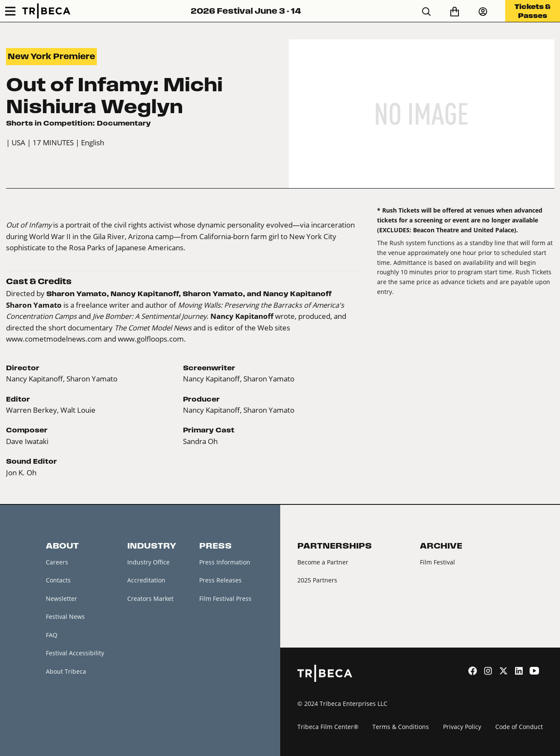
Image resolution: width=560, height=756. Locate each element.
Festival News (65, 616)
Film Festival (437, 562)
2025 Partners (317, 580)
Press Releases (220, 580)
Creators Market (150, 598)
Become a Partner (323, 562)
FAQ (52, 635)
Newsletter (61, 598)
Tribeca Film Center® (328, 727)
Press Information (225, 562)
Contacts (58, 580)
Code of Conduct (519, 727)
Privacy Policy (462, 727)
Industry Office (148, 562)
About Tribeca (66, 671)
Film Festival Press (225, 598)
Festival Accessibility (75, 653)
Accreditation (146, 580)
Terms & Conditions (401, 727)
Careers (57, 562)
